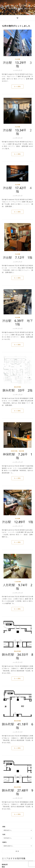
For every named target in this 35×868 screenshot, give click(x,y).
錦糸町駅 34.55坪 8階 (17, 656)
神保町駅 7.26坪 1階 (18, 456)
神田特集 (21, 451)
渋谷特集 (18, 59)
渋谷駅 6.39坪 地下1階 (18, 323)
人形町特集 (18, 582)
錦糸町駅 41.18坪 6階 (17, 726)
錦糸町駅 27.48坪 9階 (17, 792)
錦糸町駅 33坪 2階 (17, 390)
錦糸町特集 (18, 387)
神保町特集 (14, 451)
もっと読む (17, 87)
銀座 (3, 867)
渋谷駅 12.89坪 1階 (17, 522)
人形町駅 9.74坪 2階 (18, 587)
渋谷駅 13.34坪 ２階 (18, 132)
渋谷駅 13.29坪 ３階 (18, 64)
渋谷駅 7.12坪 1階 (18, 258)
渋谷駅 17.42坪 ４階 (18, 190)
